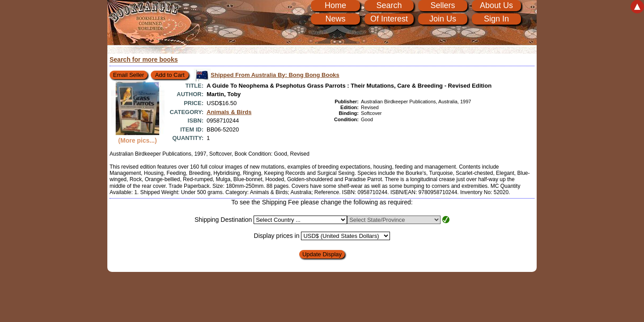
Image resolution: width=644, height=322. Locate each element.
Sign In (496, 19)
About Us (496, 5)
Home (335, 5)
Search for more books (144, 59)
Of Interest (389, 19)
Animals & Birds (229, 112)
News (335, 19)
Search (389, 5)
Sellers (443, 5)
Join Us (443, 19)
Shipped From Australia (275, 75)
